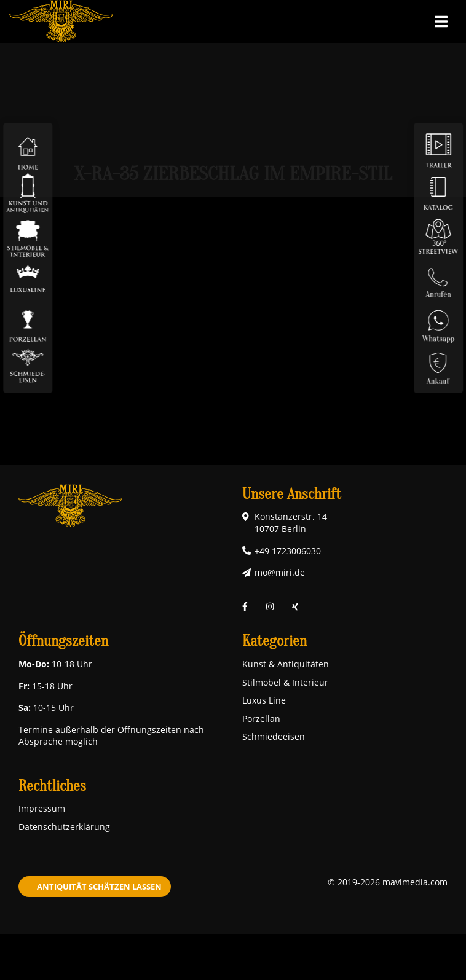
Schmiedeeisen (274, 736)
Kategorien (274, 641)
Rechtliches (52, 786)
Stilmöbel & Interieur (285, 682)
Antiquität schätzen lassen (99, 887)
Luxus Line (264, 700)
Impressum (42, 808)
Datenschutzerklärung (64, 827)
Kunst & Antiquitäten (286, 664)
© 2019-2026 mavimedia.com (388, 882)
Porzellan (261, 719)
